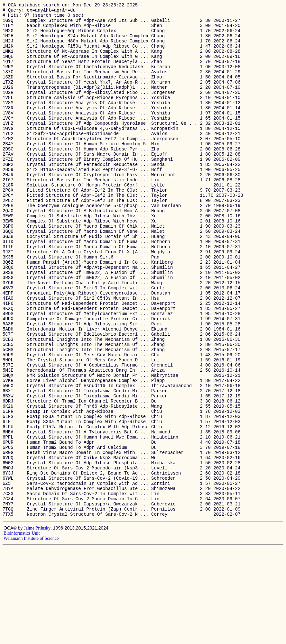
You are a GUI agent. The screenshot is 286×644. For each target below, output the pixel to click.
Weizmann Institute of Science (31, 635)
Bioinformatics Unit (22, 630)
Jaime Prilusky (37, 625)
